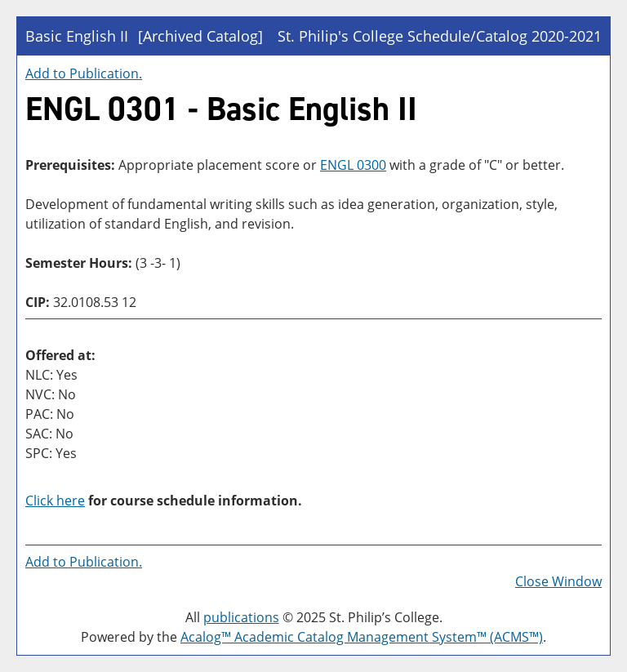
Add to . (84, 73)
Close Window (558, 581)
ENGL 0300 (353, 165)
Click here (55, 501)
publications (241, 617)
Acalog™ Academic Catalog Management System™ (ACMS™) (362, 637)
